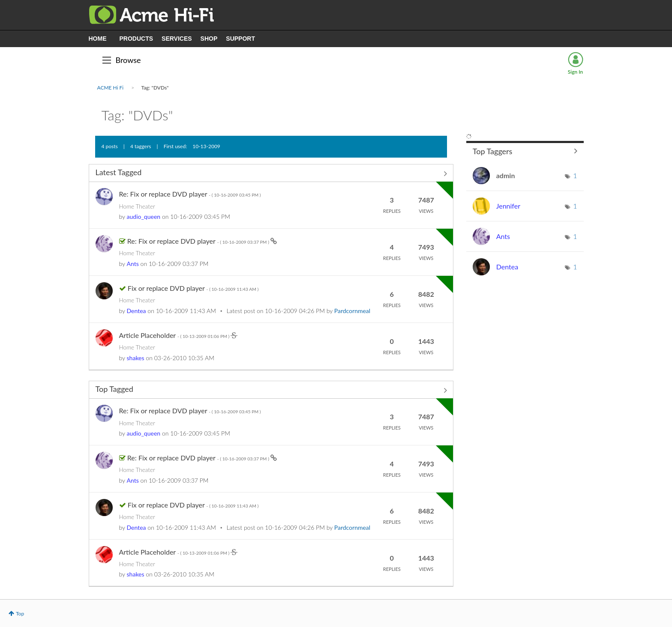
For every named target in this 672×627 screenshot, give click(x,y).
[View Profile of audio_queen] (144, 216)
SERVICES (177, 39)
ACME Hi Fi (111, 88)
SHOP (209, 39)
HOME (98, 39)
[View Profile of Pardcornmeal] (352, 311)
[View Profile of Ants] (133, 264)
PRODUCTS (136, 39)
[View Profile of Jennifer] (508, 206)
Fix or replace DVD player (193, 288)
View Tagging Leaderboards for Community (525, 151)
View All (271, 174)
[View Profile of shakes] (136, 358)
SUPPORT (240, 39)
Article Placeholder (175, 335)
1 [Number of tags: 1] (575, 175)
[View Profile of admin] (506, 175)
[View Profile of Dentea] (136, 311)
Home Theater (137, 206)
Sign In (575, 72)
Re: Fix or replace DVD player (190, 194)
